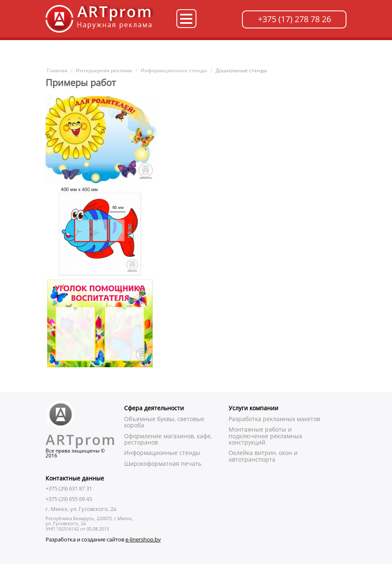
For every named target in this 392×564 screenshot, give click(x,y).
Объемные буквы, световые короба (164, 422)
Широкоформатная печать (163, 464)
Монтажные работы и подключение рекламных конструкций (265, 436)
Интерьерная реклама (104, 70)
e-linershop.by (143, 539)
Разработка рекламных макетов (274, 419)
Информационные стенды (174, 70)
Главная (56, 70)
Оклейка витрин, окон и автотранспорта (263, 456)
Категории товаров (186, 19)
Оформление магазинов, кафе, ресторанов (168, 439)
